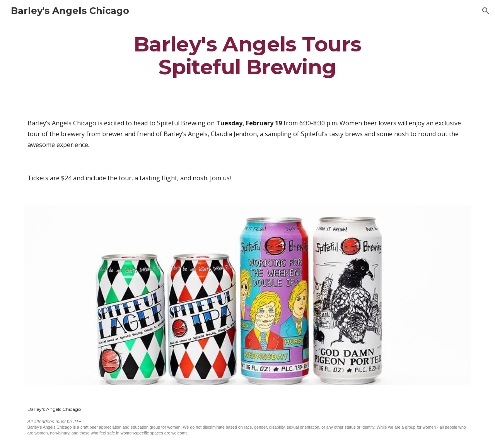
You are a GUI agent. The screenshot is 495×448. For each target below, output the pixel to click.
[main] (247, 55)
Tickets (38, 178)
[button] (486, 11)
